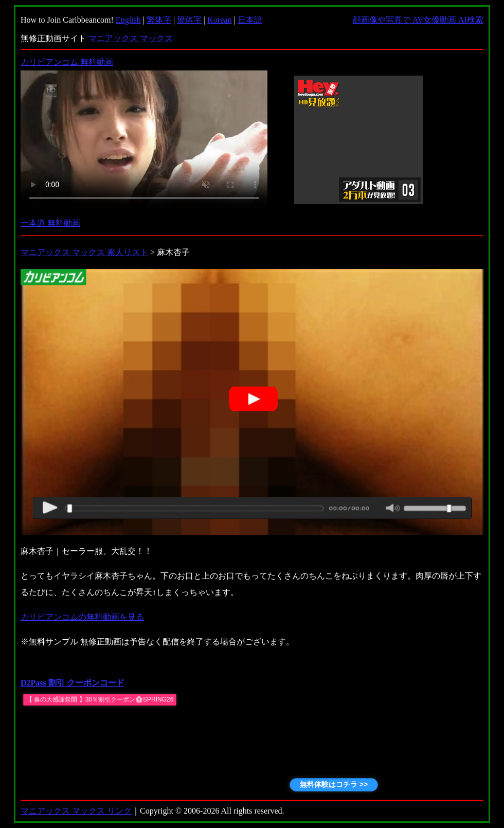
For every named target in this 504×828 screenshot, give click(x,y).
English (128, 20)
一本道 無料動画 (50, 223)
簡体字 (189, 20)
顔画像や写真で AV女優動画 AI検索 (418, 20)
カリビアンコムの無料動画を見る (82, 617)
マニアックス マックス (131, 38)
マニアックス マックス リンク (76, 811)
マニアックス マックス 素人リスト (84, 252)
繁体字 (159, 20)
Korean (219, 20)
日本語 (250, 20)
